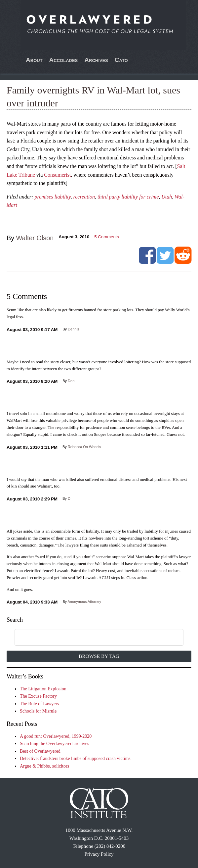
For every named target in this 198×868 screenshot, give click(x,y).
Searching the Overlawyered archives (55, 744)
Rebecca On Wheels (84, 447)
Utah (167, 197)
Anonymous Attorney (84, 602)
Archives (96, 60)
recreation (84, 197)
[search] (92, 638)
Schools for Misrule (38, 711)
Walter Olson (35, 238)
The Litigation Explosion (43, 689)
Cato (121, 60)
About (34, 60)
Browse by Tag (99, 656)
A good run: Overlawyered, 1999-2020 (56, 736)
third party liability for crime (128, 197)
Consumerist (57, 175)
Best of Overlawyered (40, 751)
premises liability (52, 197)
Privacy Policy (99, 854)
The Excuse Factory (38, 696)
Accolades (64, 60)
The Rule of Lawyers (40, 704)
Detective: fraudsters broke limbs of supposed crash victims (75, 758)
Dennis (73, 329)
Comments (107, 237)
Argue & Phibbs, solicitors (44, 766)
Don (71, 381)
